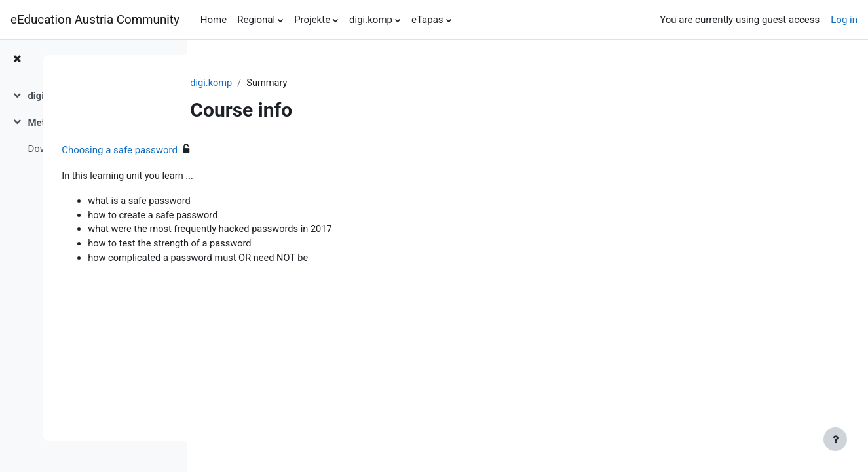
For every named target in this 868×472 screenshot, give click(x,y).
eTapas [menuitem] (427, 20)
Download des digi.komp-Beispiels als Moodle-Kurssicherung (94, 149)
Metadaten (51, 123)
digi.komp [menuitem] (371, 20)
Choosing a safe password (274, 151)
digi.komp (276, 83)
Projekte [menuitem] (312, 20)
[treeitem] (93, 96)
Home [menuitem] (214, 20)
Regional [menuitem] (256, 20)
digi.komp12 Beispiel (74, 96)
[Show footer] (835, 439)
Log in (844, 20)
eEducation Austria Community (95, 20)
